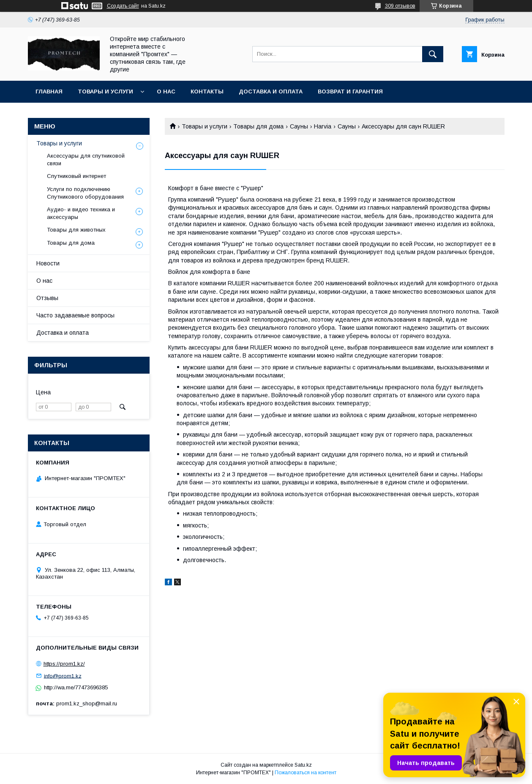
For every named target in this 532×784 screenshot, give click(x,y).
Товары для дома (258, 126)
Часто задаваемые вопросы (75, 315)
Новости (48, 263)
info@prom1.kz (63, 676)
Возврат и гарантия (350, 92)
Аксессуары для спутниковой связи (86, 160)
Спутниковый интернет (76, 176)
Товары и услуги (105, 92)
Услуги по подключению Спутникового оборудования (85, 193)
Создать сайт (123, 6)
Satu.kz (303, 765)
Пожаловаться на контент (306, 773)
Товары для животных (76, 230)
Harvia (323, 126)
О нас (166, 92)
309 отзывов (400, 6)
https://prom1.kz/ (64, 664)
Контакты (207, 92)
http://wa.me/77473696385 (76, 687)
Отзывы (47, 298)
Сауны (299, 126)
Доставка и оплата (271, 92)
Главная (49, 92)
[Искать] (433, 54)
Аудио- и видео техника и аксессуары (81, 213)
